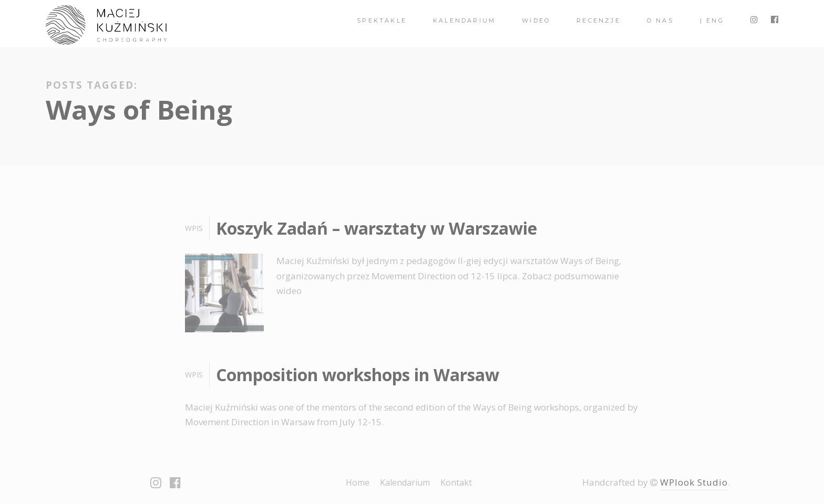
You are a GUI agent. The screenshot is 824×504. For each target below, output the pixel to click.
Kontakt (456, 482)
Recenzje (599, 20)
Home (358, 482)
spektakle (382, 20)
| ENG (712, 20)
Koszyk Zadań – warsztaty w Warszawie (377, 228)
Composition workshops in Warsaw (358, 375)
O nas (660, 20)
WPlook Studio (694, 482)
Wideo (536, 20)
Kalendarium (464, 20)
